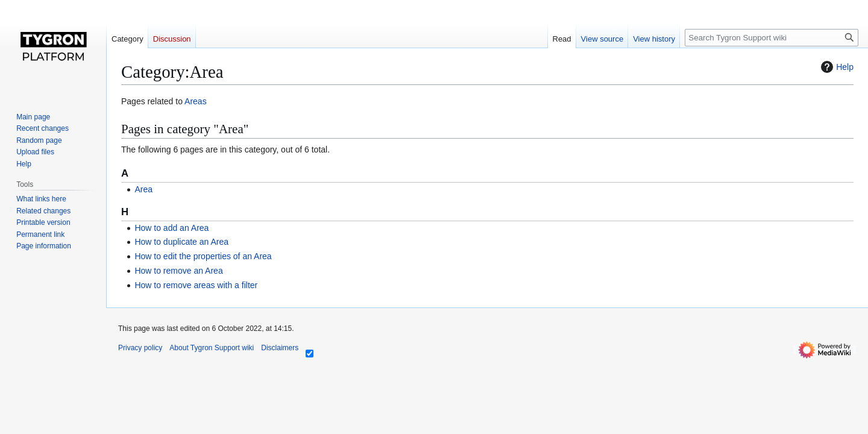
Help (836, 67)
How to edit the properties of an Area (203, 256)
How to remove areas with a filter (196, 285)
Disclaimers (280, 348)
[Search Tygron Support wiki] (772, 38)
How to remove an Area (178, 271)
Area (143, 189)
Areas (196, 101)
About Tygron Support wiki (212, 348)
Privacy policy (140, 348)
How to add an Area (171, 228)
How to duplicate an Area (181, 242)
